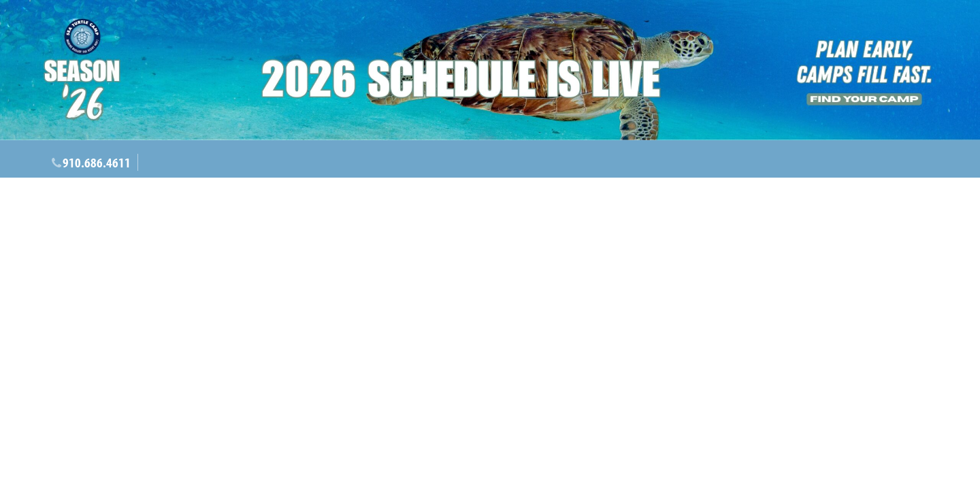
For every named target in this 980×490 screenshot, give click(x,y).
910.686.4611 (97, 162)
